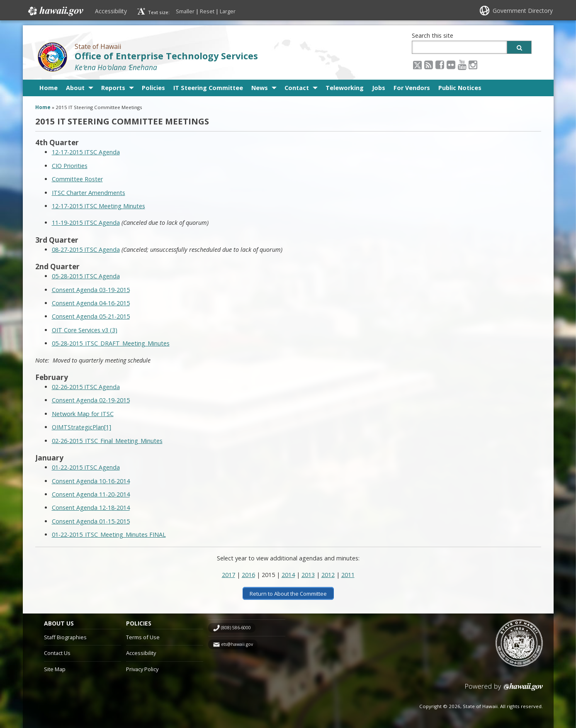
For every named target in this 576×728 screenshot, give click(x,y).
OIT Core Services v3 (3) (85, 330)
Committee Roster (77, 179)
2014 (288, 575)
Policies (153, 88)
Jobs (379, 88)
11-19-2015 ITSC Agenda (86, 223)
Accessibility (111, 11)
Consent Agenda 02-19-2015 (91, 400)
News (260, 88)
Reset (207, 11)
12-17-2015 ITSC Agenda (86, 152)
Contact (297, 88)
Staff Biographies (65, 637)
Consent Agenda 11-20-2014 (91, 494)
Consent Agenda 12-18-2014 (91, 508)
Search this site (433, 35)
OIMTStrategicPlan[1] (81, 427)
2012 (328, 575)
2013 (308, 575)
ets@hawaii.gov (237, 644)
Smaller (185, 11)
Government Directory (523, 11)
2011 (348, 575)
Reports (113, 88)
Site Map (55, 669)
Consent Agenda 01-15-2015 (91, 521)
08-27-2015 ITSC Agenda (86, 250)
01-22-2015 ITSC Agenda (86, 467)
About (75, 88)
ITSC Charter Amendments (89, 193)
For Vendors (412, 88)
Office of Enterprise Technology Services (166, 56)
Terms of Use (143, 637)
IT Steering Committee (208, 88)
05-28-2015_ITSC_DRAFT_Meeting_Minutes (111, 343)
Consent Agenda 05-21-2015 (91, 316)
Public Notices (460, 88)
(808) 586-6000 (236, 628)
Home (49, 88)
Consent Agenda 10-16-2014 (91, 481)
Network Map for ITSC (83, 414)
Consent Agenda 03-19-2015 (91, 290)
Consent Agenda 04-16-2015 (91, 303)
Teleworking (345, 88)
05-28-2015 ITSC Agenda (86, 276)
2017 (228, 575)
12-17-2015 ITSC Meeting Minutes (98, 206)
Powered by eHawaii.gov (504, 690)
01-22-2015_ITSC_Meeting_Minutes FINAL (109, 534)
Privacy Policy (142, 669)
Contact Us (57, 653)
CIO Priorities (70, 166)
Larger (228, 11)
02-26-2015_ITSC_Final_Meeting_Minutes (107, 441)
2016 (248, 575)
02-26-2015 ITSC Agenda (86, 387)
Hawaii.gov (55, 11)
